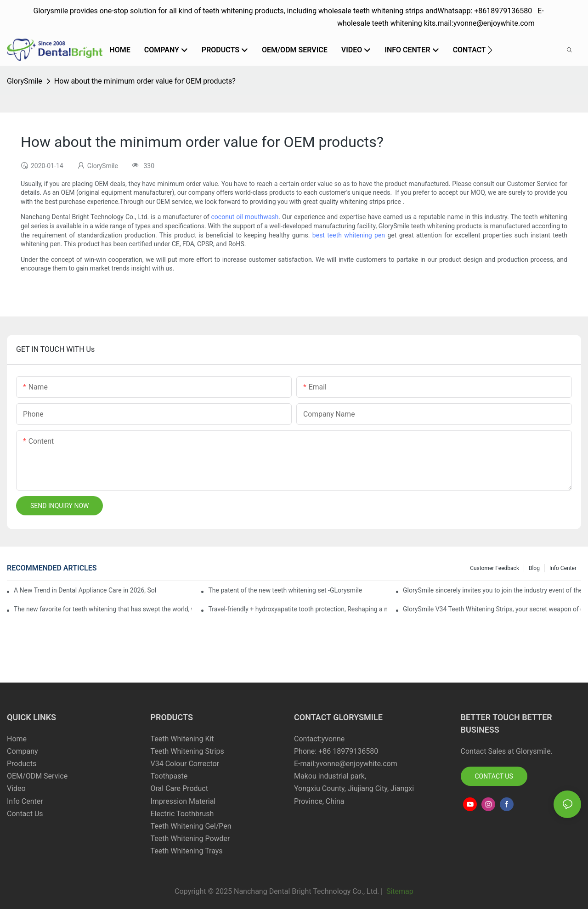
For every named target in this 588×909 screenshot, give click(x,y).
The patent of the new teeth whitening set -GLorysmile (285, 590)
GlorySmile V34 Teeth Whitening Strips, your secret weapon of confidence (492, 609)
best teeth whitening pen (349, 235)
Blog (534, 568)
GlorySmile (25, 81)
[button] (490, 50)
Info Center (563, 568)
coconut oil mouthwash (245, 217)
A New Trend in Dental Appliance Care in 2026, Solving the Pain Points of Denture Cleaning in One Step (85, 590)
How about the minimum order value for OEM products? (145, 81)
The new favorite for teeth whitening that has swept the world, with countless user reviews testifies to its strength (103, 609)
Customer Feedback (495, 568)
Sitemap (399, 891)
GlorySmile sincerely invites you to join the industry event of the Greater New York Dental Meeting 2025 (492, 590)
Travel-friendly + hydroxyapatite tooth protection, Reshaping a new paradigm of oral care (297, 609)
